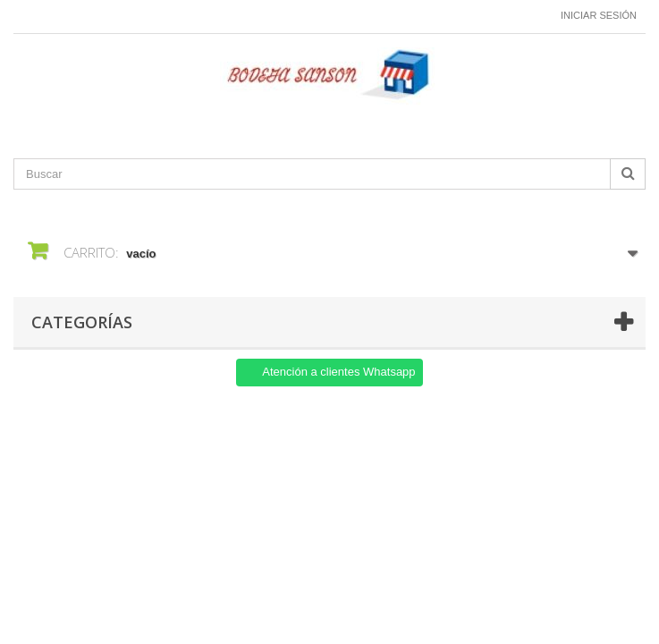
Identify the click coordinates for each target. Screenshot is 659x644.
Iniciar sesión (599, 15)
